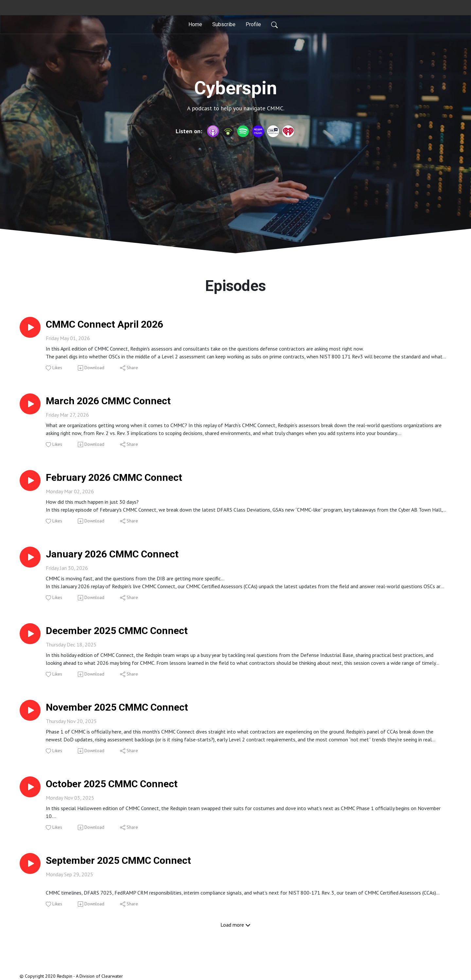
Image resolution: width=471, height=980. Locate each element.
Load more (235, 925)
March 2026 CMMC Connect (108, 401)
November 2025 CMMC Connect (117, 707)
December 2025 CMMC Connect (117, 631)
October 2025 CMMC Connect (112, 784)
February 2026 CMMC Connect (114, 477)
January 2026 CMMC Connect (112, 554)
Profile (253, 24)
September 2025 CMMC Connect (118, 860)
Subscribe (224, 24)
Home (195, 24)
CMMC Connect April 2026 (105, 324)
